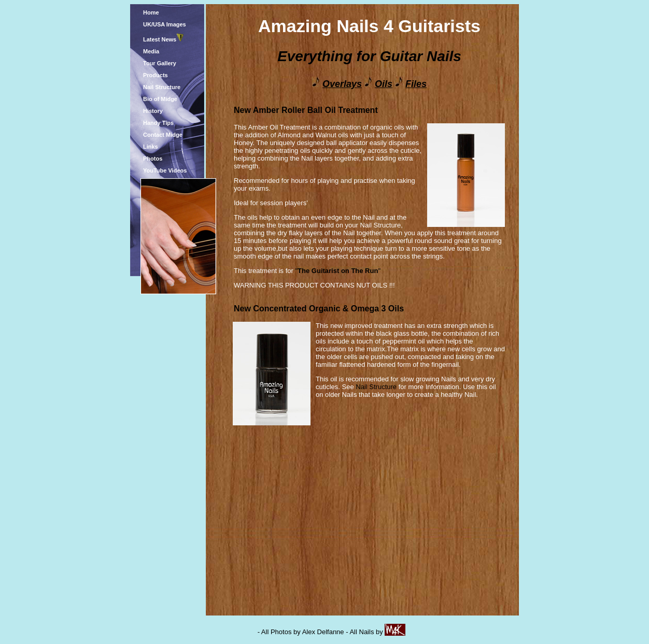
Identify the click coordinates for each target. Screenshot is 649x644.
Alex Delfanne (323, 632)
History (153, 111)
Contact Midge (163, 135)
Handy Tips (158, 123)
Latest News (160, 39)
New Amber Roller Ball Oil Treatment (306, 110)
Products (156, 75)
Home (151, 12)
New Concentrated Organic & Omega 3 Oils (319, 309)
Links (151, 147)
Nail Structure (162, 87)
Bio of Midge (160, 99)
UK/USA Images (165, 24)
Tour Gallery (160, 63)
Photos (153, 159)
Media (151, 51)
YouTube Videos (165, 170)
